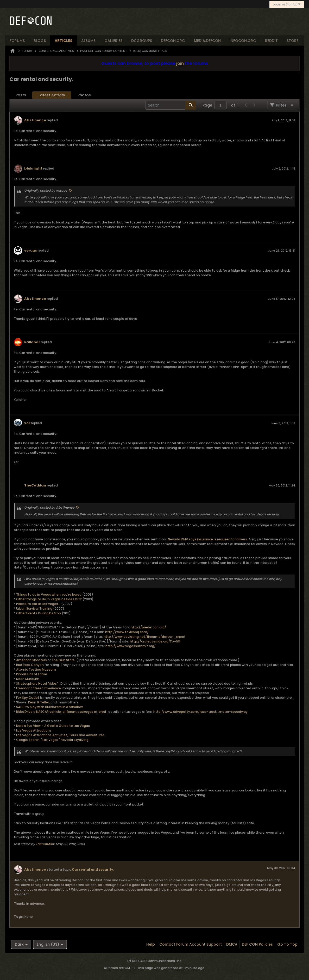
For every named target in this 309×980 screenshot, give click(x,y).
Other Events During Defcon (39, 613)
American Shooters (31, 660)
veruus (31, 250)
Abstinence (35, 120)
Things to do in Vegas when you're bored (49, 594)
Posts (21, 95)
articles (64, 41)
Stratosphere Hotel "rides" (37, 683)
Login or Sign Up (287, 4)
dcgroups (142, 41)
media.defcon (207, 41)
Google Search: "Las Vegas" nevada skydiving (52, 740)
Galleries (113, 41)
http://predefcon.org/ (148, 627)
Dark (21, 944)
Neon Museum (28, 679)
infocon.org (243, 41)
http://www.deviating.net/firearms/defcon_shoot (145, 637)
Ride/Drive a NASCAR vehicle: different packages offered (61, 712)
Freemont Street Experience (39, 688)
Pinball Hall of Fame (32, 674)
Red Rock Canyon (30, 665)
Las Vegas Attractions (34, 730)
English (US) (50, 944)
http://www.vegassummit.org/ (131, 646)
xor (27, 423)
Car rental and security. (93, 869)
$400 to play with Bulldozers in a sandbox (49, 707)
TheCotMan (35, 485)
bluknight (33, 168)
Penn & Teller (39, 702)
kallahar (32, 342)
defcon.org (173, 41)
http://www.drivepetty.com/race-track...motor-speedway (200, 712)
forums (17, 41)
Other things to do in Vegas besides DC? (49, 599)
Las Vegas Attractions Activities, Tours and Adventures (60, 735)
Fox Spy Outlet (28, 698)
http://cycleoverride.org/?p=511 (155, 641)
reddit (271, 41)
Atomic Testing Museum (36, 669)
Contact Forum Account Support (191, 944)
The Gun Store (63, 660)
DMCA (232, 944)
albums (88, 41)
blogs (40, 41)
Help (151, 944)
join (180, 63)
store (292, 41)
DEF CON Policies (257, 944)
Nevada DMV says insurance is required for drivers (207, 539)
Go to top (287, 944)
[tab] (21, 95)
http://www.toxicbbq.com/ (127, 632)
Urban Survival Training (35, 608)
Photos (84, 95)
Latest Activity (52, 95)
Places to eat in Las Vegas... (39, 604)
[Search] (171, 105)
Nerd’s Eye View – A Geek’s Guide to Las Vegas (53, 726)
